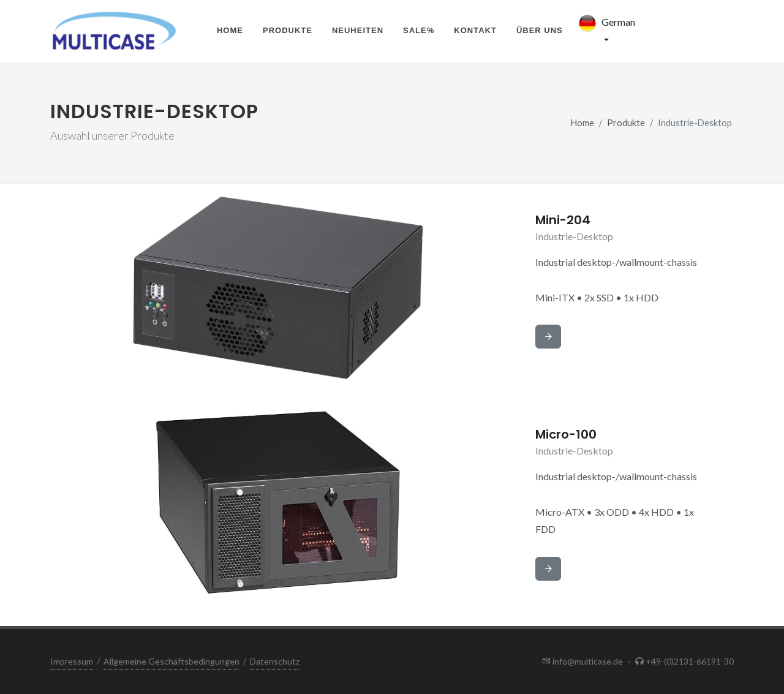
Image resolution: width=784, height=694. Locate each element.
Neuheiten (358, 30)
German (605, 23)
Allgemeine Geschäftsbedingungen (171, 661)
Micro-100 (566, 434)
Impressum (72, 661)
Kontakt (475, 30)
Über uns (540, 30)
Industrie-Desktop (574, 236)
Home (230, 30)
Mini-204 (563, 220)
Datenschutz (275, 661)
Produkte (288, 30)
